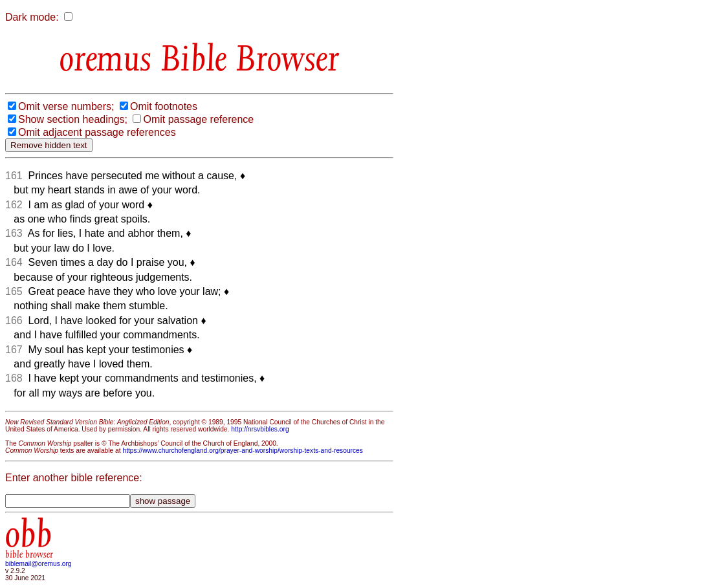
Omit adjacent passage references (97, 132)
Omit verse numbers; (66, 106)
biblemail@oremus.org (38, 564)
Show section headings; (73, 119)
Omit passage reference (198, 119)
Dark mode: (32, 17)
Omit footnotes (164, 106)
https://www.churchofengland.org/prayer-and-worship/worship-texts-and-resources (242, 451)
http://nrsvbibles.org (260, 429)
